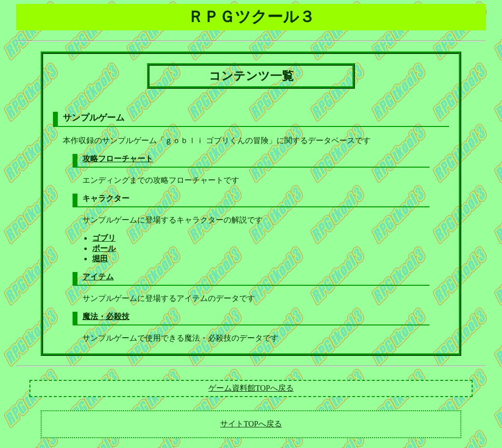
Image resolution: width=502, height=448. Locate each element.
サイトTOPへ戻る (251, 424)
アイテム (98, 277)
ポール (104, 248)
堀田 (100, 259)
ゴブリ (104, 238)
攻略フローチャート (118, 159)
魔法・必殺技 (106, 316)
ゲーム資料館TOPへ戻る (251, 388)
